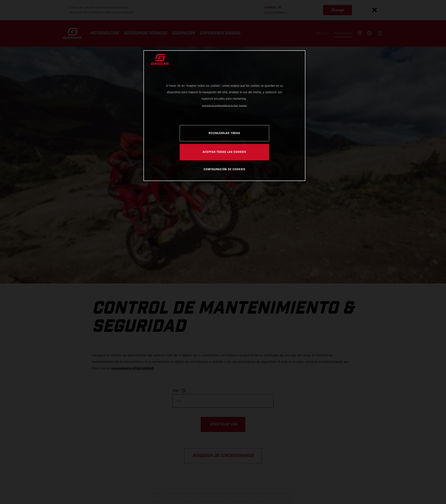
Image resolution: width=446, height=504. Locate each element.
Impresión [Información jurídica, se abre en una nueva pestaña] (243, 106)
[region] (224, 116)
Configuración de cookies (224, 169)
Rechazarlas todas (224, 133)
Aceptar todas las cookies (224, 152)
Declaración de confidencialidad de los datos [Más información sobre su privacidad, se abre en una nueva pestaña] (220, 106)
